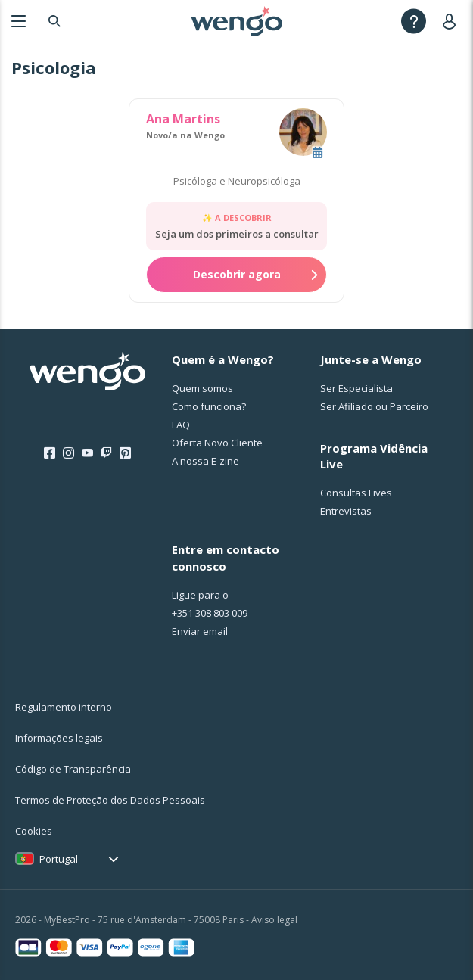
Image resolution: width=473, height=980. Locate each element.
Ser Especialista (356, 388)
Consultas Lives (356, 493)
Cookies (34, 831)
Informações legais (59, 738)
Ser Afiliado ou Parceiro (374, 406)
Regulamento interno (64, 707)
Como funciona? (209, 406)
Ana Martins (183, 119)
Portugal (59, 859)
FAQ (181, 425)
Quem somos (202, 388)
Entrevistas (346, 511)
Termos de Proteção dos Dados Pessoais (110, 800)
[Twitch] (106, 453)
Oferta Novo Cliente (217, 443)
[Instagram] (68, 453)
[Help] (414, 21)
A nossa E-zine (205, 461)
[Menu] (19, 21)
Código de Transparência (73, 769)
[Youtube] (87, 453)
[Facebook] (50, 453)
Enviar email (200, 631)
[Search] (54, 21)
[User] (452, 21)
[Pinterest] (125, 453)
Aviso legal (274, 920)
